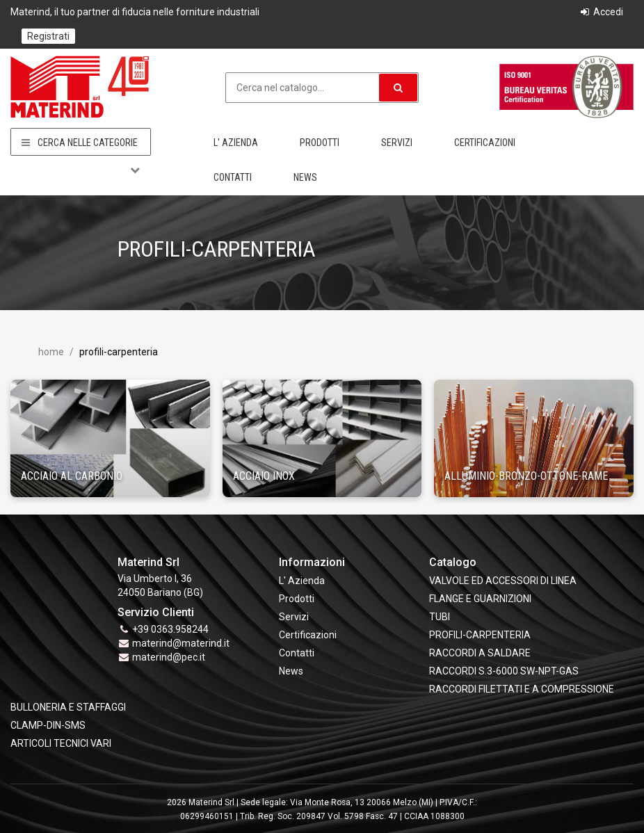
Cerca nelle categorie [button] (81, 143)
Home (51, 352)
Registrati (48, 36)
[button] (398, 88)
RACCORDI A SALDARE (480, 653)
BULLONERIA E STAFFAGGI (68, 707)
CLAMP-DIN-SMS (48, 725)
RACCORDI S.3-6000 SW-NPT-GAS (504, 671)
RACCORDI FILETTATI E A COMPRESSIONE (522, 689)
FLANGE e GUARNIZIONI (480, 599)
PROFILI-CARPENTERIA (480, 635)
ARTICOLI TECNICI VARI (61, 743)
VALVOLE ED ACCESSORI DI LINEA (503, 581)
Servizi (397, 143)
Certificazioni (485, 143)
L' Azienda (236, 143)
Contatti (233, 177)
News (305, 177)
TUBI (440, 617)
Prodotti (320, 143)
